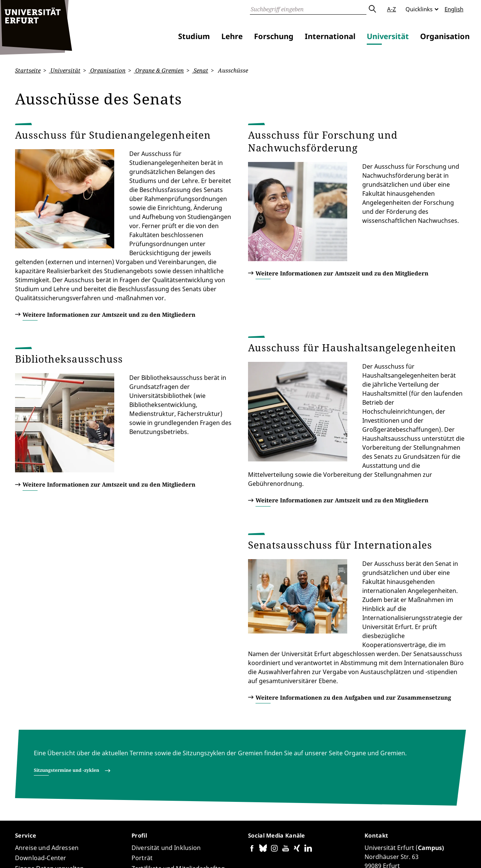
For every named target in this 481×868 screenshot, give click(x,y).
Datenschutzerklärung (374, 853)
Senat (200, 70)
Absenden (372, 9)
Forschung (274, 36)
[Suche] (308, 9)
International (330, 36)
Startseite (28, 70)
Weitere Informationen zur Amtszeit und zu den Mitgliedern (109, 278)
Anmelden (453, 853)
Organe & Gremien (159, 70)
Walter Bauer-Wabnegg (121, 840)
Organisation (445, 36)
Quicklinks (419, 9)
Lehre (232, 36)
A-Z (392, 9)
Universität (388, 36)
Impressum (421, 853)
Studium (194, 36)
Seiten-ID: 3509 (173, 840)
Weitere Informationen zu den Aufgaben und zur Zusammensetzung (353, 574)
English (454, 9)
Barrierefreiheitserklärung (308, 853)
